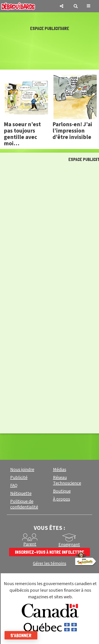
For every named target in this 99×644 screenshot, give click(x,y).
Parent (30, 544)
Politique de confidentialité (24, 504)
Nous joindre (22, 470)
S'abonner (21, 635)
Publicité (19, 478)
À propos (62, 499)
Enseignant (69, 545)
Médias (60, 470)
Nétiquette (21, 493)
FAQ (14, 486)
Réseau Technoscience (67, 480)
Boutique (62, 491)
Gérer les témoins (49, 564)
